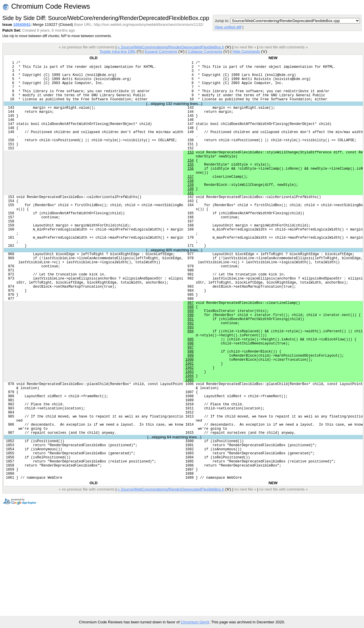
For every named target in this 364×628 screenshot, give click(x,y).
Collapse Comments (205, 51)
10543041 (22, 24)
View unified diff (228, 27)
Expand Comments (161, 51)
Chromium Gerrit (195, 622)
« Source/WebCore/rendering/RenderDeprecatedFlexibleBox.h (171, 47)
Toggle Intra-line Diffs (117, 51)
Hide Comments (246, 51)
